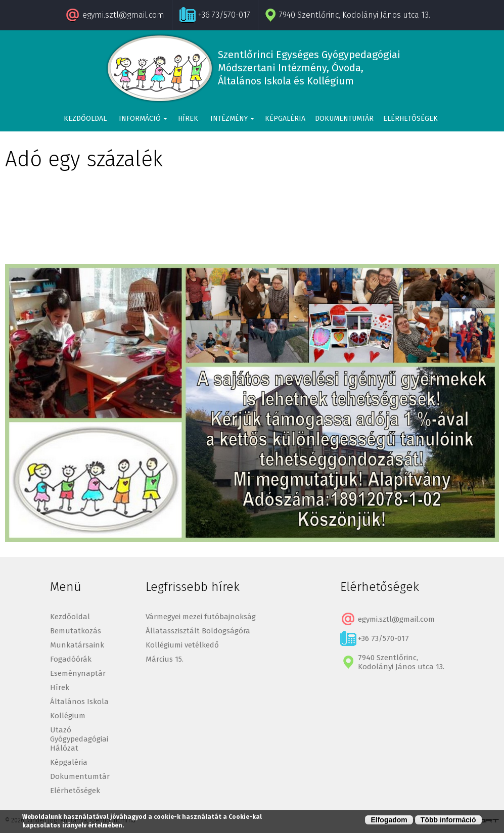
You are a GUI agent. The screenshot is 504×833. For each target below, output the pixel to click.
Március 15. (165, 659)
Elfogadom (389, 820)
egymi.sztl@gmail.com (123, 15)
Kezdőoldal (85, 119)
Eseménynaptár (78, 673)
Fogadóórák (71, 659)
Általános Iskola (79, 702)
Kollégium (68, 716)
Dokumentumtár (344, 119)
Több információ (448, 820)
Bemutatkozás (76, 631)
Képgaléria (285, 119)
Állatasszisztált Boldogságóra (198, 631)
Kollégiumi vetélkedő (182, 645)
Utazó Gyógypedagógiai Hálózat (79, 739)
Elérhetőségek (410, 119)
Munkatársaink (77, 645)
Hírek (188, 119)
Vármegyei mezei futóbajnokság (201, 617)
